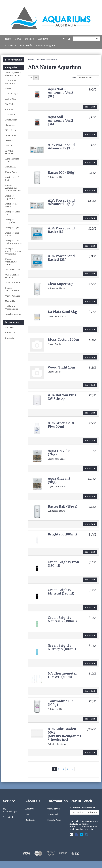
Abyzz (8, 88)
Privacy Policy (54, 814)
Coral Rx (9, 109)
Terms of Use (54, 809)
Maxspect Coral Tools (12, 213)
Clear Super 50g (61, 284)
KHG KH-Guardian (10, 152)
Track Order (9, 817)
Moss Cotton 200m (63, 340)
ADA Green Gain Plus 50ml (61, 425)
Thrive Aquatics (13, 296)
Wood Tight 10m (61, 367)
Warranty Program (45, 45)
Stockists (30, 39)
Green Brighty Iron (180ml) (63, 564)
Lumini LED (11, 167)
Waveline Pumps (13, 314)
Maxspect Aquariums (10, 197)
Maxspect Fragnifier (10, 221)
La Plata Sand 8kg (62, 312)
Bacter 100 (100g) (62, 173)
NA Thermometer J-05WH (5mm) (62, 675)
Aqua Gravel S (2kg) (59, 453)
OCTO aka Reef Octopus (12, 276)
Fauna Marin (11, 120)
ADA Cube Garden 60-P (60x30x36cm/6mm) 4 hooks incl (64, 734)
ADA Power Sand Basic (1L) (61, 230)
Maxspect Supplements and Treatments (13, 251)
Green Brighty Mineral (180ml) (61, 592)
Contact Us (11, 45)
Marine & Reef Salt (12, 179)
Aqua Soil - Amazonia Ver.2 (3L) (60, 120)
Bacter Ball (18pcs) (63, 506)
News (18, 39)
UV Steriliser (11, 301)
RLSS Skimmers (13, 283)
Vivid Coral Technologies (12, 308)
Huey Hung (11, 135)
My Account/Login (10, 810)
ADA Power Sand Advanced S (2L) (61, 147)
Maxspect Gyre (12, 228)
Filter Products (13, 60)
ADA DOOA (11, 99)
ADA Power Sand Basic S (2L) (61, 258)
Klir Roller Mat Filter (12, 160)
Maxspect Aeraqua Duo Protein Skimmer (13, 188)
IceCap (8, 146)
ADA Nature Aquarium (11, 82)
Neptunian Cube (13, 270)
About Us (43, 39)
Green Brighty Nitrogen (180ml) (62, 647)
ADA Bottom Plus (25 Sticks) (62, 397)
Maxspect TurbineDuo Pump (11, 262)
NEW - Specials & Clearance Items (13, 74)
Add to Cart (90, 107)
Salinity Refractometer (12, 289)
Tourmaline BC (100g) (60, 703)
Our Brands (26, 45)
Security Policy (54, 820)
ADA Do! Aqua (12, 94)
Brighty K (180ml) (62, 534)
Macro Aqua (11, 172)
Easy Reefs (10, 115)
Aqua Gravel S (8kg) (59, 480)
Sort (73, 78)
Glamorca (10, 125)
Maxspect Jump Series (12, 234)
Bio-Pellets (10, 104)
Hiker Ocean (11, 130)
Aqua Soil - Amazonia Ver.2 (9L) (60, 93)
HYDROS (9, 141)
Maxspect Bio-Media (12, 205)
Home (8, 39)
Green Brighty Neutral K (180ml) (62, 619)
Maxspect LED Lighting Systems (13, 242)
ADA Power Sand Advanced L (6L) (61, 202)
